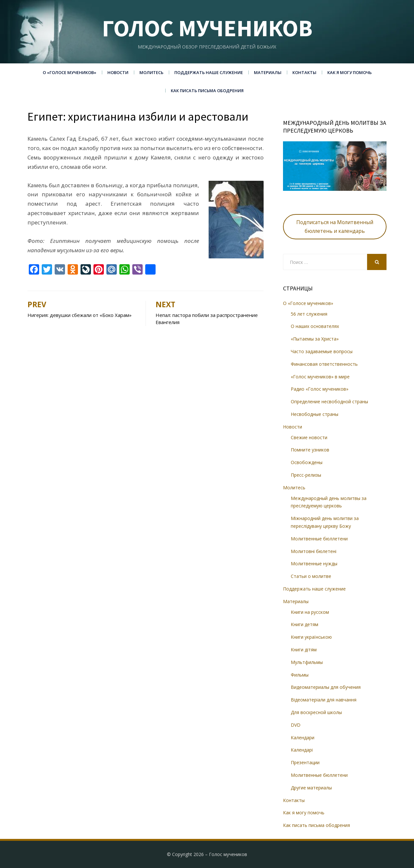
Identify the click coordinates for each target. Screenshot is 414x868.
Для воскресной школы (316, 712)
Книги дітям (304, 650)
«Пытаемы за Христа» (315, 339)
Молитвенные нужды (314, 564)
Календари (303, 738)
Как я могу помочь (349, 72)
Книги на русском (310, 612)
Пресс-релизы (306, 475)
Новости (118, 72)
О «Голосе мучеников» (70, 72)
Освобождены (307, 462)
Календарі (302, 750)
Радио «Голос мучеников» (320, 389)
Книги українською (311, 637)
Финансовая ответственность (324, 364)
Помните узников (310, 450)
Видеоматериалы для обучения (326, 687)
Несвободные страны (315, 414)
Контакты (304, 72)
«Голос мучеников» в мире (320, 377)
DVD (296, 725)
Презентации (305, 762)
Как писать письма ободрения (207, 91)
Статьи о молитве (311, 576)
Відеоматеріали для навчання (324, 700)
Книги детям (305, 624)
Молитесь (151, 72)
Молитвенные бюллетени (319, 539)
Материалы (268, 72)
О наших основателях (315, 326)
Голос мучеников (207, 28)
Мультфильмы (307, 662)
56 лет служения (309, 314)
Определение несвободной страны (329, 401)
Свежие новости (309, 437)
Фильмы (300, 675)
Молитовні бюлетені (314, 551)
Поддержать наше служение (209, 72)
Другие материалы (311, 788)
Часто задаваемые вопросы (322, 351)
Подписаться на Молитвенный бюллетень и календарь (335, 227)
